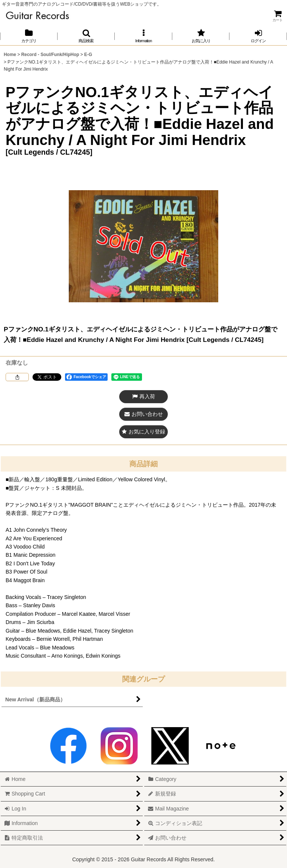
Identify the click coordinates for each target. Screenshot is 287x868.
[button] (86, 36)
